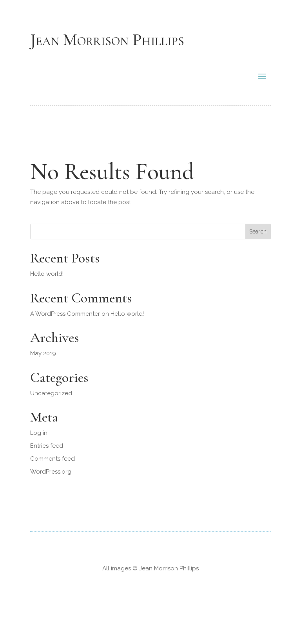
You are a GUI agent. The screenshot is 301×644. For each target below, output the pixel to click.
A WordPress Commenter (65, 314)
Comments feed (53, 459)
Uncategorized (51, 393)
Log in (39, 433)
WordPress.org (51, 472)
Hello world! (47, 274)
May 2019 (43, 353)
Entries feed (47, 446)
